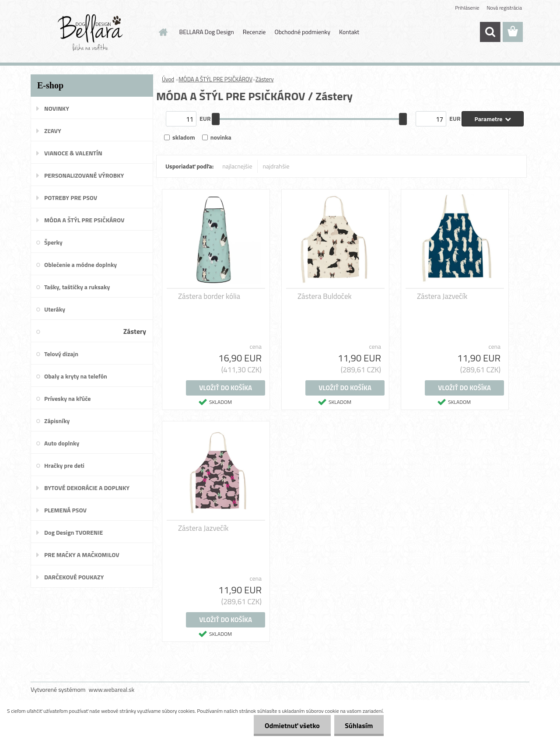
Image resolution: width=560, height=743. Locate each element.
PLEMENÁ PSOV (65, 510)
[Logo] (91, 32)
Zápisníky (57, 421)
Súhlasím (359, 725)
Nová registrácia (504, 8)
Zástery (135, 331)
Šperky (53, 242)
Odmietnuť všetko (292, 725)
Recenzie (254, 32)
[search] (490, 32)
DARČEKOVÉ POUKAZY (74, 577)
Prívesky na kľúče (68, 398)
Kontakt (349, 32)
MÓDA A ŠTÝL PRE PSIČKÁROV (84, 220)
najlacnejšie (237, 166)
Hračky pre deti (64, 465)
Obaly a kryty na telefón (76, 376)
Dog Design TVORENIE (73, 532)
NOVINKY (57, 108)
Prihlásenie (467, 8)
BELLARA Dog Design (207, 32)
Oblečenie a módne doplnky (80, 265)
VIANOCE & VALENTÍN (73, 153)
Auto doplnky (62, 443)
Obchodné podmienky (302, 32)
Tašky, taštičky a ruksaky (77, 287)
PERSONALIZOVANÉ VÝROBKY (84, 175)
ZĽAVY (53, 131)
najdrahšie (276, 166)
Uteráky (55, 309)
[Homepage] (163, 32)
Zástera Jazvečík (442, 296)
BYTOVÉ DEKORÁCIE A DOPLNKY (87, 488)
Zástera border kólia (209, 296)
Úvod (168, 79)
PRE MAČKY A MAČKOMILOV (82, 555)
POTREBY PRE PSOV (71, 198)
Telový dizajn (61, 354)
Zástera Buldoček (325, 296)
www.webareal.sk (112, 689)
